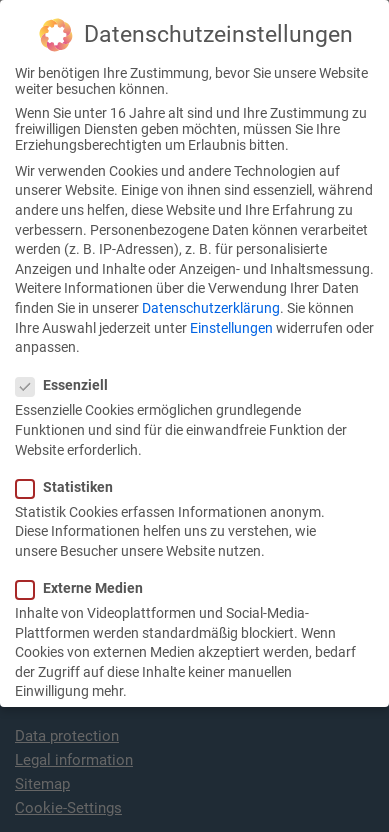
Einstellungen (231, 303)
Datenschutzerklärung (211, 284)
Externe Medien (85, 564)
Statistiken (70, 463)
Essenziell (68, 361)
